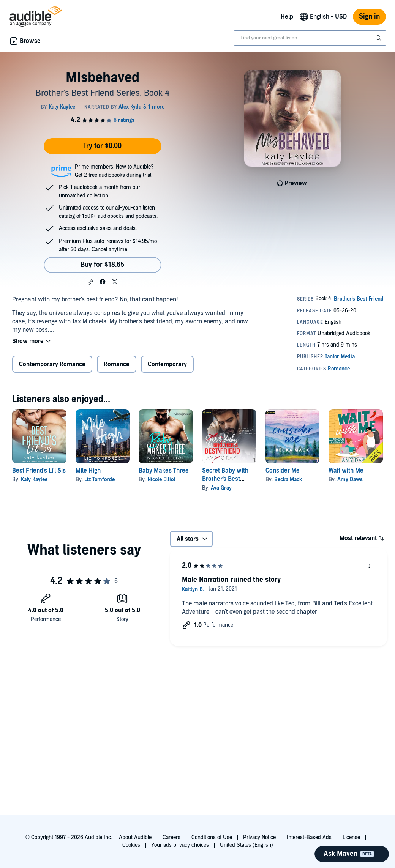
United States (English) (246, 845)
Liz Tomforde (100, 480)
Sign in (369, 17)
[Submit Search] (379, 38)
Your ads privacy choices (180, 845)
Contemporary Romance (52, 364)
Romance (117, 364)
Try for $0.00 (102, 146)
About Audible (135, 837)
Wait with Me (346, 471)
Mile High (88, 471)
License (351, 837)
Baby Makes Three (164, 471)
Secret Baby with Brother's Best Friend (225, 479)
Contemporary (167, 364)
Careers (171, 837)
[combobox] (310, 38)
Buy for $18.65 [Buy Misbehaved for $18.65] (102, 265)
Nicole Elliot (161, 480)
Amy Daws (350, 480)
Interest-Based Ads (309, 837)
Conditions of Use (212, 837)
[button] (90, 282)
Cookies (131, 845)
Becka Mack (288, 480)
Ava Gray (221, 488)
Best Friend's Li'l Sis (39, 471)
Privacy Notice (259, 837)
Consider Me (283, 471)
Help (287, 17)
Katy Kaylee (34, 480)
